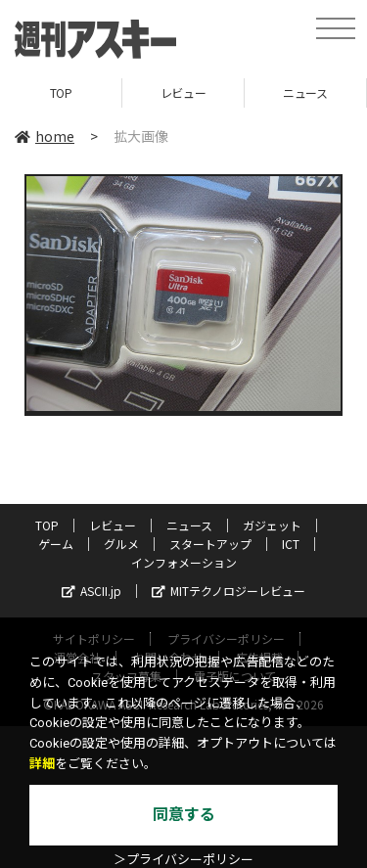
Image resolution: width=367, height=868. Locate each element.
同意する (184, 815)
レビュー (183, 92)
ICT (291, 544)
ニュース (305, 92)
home (45, 136)
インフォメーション (184, 562)
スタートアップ (210, 544)
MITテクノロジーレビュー (229, 591)
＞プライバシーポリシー (183, 860)
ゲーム (56, 544)
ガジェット (272, 525)
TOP (61, 92)
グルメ (121, 544)
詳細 (42, 764)
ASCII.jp (92, 591)
